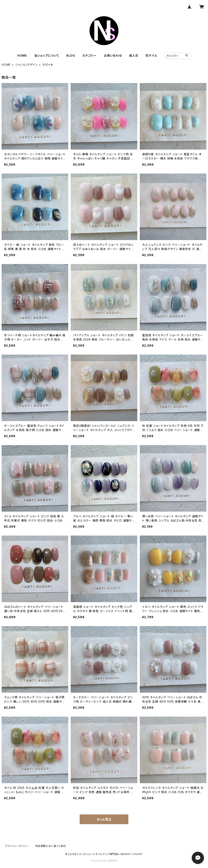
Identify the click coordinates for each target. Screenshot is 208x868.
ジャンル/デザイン (27, 65)
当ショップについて (47, 56)
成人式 (134, 56)
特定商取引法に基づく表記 (51, 846)
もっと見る (104, 819)
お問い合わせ (113, 56)
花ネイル (151, 56)
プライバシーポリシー (17, 846)
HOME (22, 56)
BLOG (71, 56)
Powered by (104, 861)
